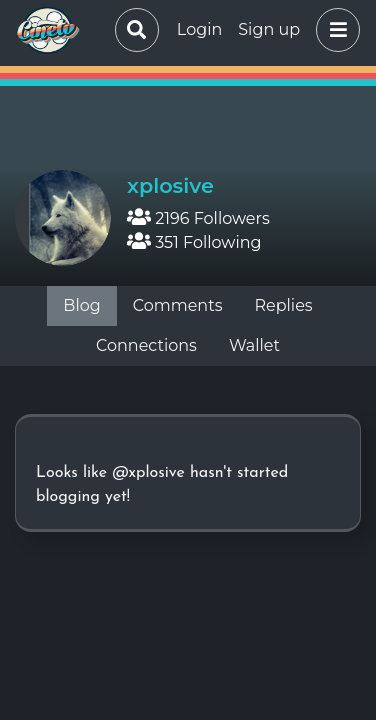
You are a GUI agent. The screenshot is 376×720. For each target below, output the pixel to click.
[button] (334, 30)
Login (199, 29)
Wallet (254, 345)
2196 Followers (198, 218)
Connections (146, 345)
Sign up (269, 29)
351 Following (194, 242)
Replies (283, 305)
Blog (81, 305)
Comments (178, 305)
